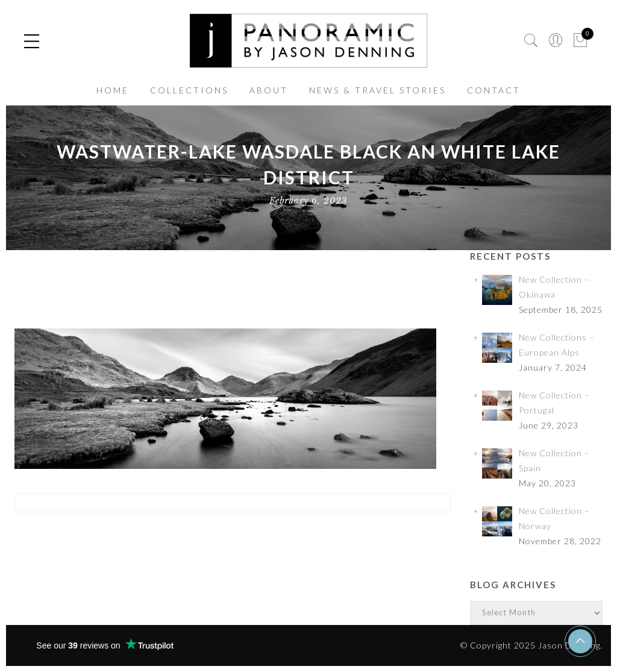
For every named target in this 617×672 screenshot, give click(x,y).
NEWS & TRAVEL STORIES (377, 90)
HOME (113, 90)
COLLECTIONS (189, 90)
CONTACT (494, 90)
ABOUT (269, 90)
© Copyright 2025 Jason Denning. (531, 645)
